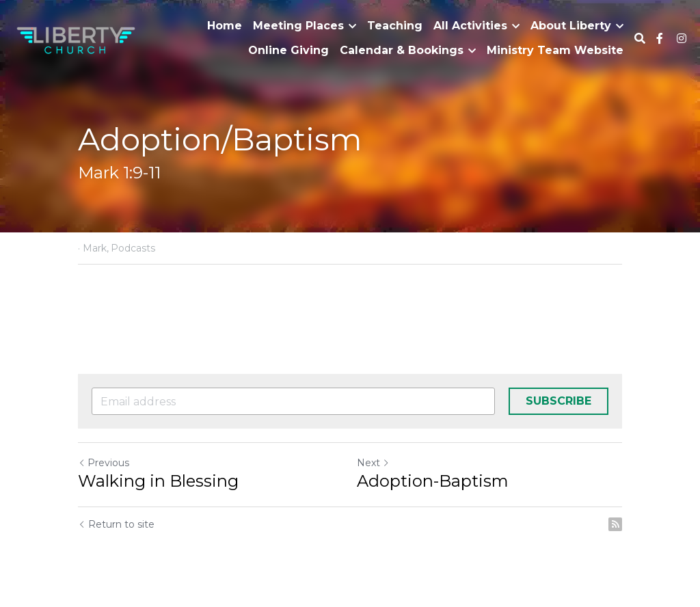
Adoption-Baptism (433, 481)
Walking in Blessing (158, 481)
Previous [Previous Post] (104, 463)
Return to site (116, 524)
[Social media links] (660, 38)
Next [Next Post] (373, 463)
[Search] (640, 39)
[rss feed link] (615, 524)
